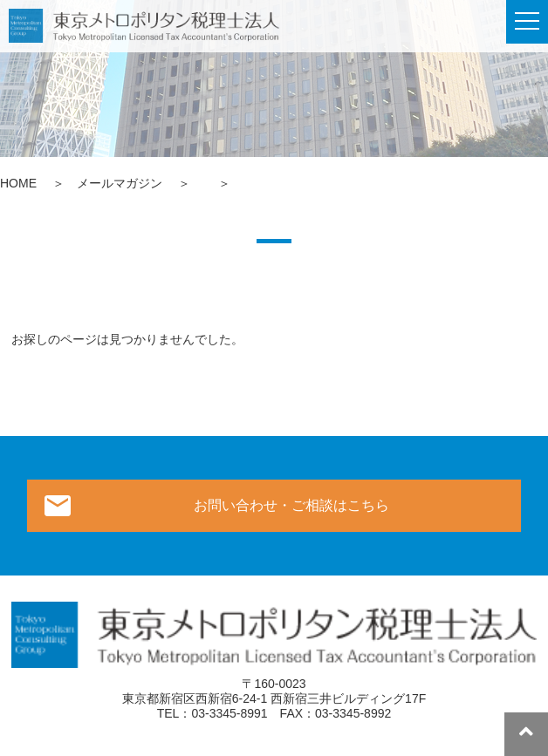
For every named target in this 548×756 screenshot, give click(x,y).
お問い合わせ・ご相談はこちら (291, 505)
